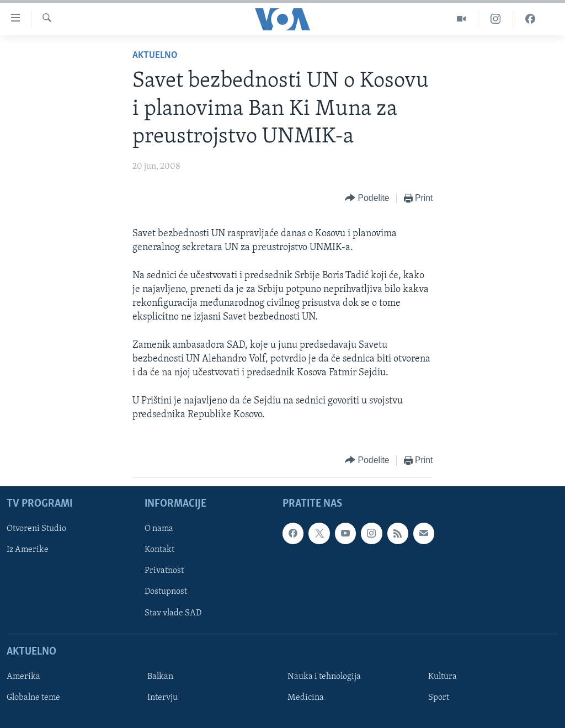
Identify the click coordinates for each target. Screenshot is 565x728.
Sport (439, 698)
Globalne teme (33, 698)
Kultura (443, 677)
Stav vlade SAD (173, 613)
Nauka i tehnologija (324, 677)
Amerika (23, 677)
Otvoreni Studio (36, 529)
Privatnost (164, 571)
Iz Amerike (28, 550)
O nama (159, 529)
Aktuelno (155, 55)
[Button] (367, 198)
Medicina (306, 698)
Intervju (162, 698)
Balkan (160, 677)
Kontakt (159, 550)
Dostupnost (166, 592)
